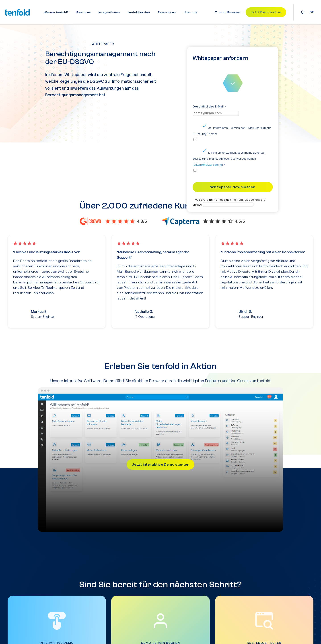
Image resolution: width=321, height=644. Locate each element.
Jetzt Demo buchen (266, 12)
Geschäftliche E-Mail (209, 111)
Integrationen (109, 12)
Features (84, 12)
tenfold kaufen (139, 12)
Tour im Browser (228, 12)
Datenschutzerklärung (208, 169)
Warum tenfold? (56, 12)
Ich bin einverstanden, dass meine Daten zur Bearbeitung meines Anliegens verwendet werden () (229, 163)
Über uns (190, 12)
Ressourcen (167, 12)
